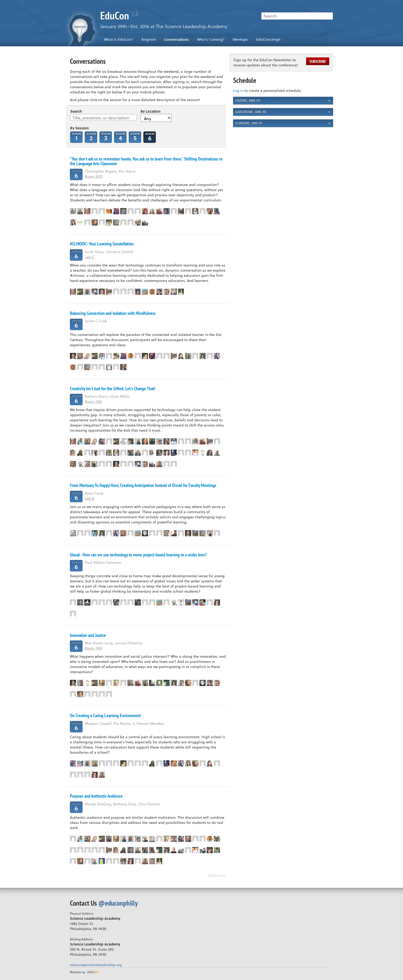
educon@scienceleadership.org (96, 965)
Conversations (176, 39)
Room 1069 (94, 648)
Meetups (240, 39)
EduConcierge (268, 39)
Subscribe (318, 61)
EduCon (119, 16)
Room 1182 (93, 401)
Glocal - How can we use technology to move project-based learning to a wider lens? (138, 555)
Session (76, 137)
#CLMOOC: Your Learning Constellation (102, 244)
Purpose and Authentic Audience (96, 796)
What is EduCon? (119, 39)
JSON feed (217, 875)
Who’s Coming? (211, 39)
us (93, 972)
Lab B (90, 498)
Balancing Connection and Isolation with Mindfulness (113, 313)
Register (149, 39)
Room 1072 (94, 176)
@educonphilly (118, 903)
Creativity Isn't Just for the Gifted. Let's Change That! (113, 389)
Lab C (90, 257)
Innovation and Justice (88, 635)
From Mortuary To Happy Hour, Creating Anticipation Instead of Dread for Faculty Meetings (143, 485)
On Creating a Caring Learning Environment (105, 715)
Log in (238, 90)
